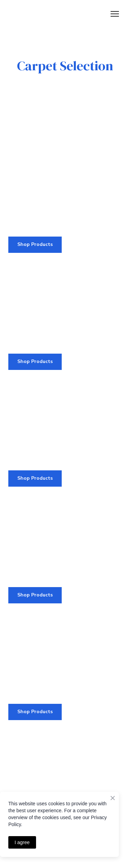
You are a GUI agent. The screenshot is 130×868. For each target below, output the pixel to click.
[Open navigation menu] (115, 14)
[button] (35, 245)
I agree (22, 842)
